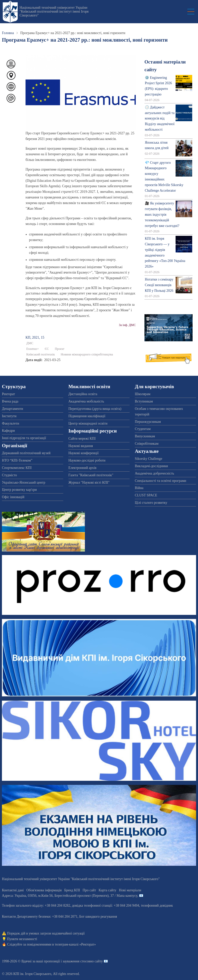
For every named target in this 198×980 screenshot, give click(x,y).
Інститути (9, 416)
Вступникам (144, 401)
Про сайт (89, 890)
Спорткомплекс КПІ (17, 468)
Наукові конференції (84, 453)
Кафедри (8, 431)
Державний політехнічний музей (26, 453)
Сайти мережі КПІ (82, 439)
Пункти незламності (22, 939)
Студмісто (9, 475)
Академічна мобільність (86, 401)
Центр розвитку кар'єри (19, 490)
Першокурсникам (148, 422)
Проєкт (60, 349)
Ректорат (8, 394)
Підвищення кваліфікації (87, 416)
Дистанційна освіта (83, 394)
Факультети (11, 423)
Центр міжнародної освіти (88, 423)
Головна (8, 33)
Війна (139, 488)
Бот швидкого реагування (98, 916)
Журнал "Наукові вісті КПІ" (89, 482)
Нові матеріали (130, 890)
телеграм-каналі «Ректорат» (75, 944)
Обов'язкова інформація (44, 890)
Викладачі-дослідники (151, 466)
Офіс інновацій (13, 497)
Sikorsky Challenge (148, 459)
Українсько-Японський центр (24, 482)
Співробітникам (147, 444)
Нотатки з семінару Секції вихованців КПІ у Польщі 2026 (159, 285)
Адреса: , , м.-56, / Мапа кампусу (70, 896)
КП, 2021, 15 (35, 337)
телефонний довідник (157, 905)
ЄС (47, 349)
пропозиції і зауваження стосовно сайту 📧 (76, 961)
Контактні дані (13, 890)
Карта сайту (108, 890)
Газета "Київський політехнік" (91, 475)
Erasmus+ (33, 349)
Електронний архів (82, 468)
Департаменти (12, 409)
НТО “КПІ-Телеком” (17, 460)
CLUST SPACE (146, 495)
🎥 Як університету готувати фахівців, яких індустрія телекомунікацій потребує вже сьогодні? (162, 214)
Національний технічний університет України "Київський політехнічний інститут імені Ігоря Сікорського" (54, 11)
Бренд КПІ (72, 890)
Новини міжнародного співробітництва (87, 354)
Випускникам (145, 436)
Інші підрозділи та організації (24, 438)
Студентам (143, 429)
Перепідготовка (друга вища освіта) (95, 409)
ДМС (30, 343)
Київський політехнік (41, 354)
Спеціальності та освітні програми (160, 481)
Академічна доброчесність (154, 473)
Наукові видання (81, 446)
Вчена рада (10, 401)
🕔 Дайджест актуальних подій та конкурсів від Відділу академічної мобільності (160, 118)
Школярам (143, 394)
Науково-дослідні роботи (87, 460)
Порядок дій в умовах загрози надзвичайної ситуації (46, 933)
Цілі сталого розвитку (151, 503)
